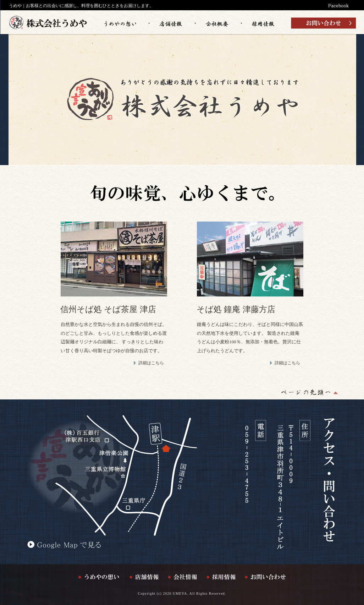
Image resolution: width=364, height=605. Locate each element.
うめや (15, 6)
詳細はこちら (151, 363)
